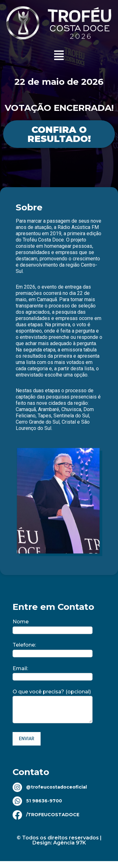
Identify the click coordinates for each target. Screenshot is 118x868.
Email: (53, 673)
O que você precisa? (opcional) (53, 707)
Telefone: (53, 649)
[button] (59, 55)
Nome (53, 626)
